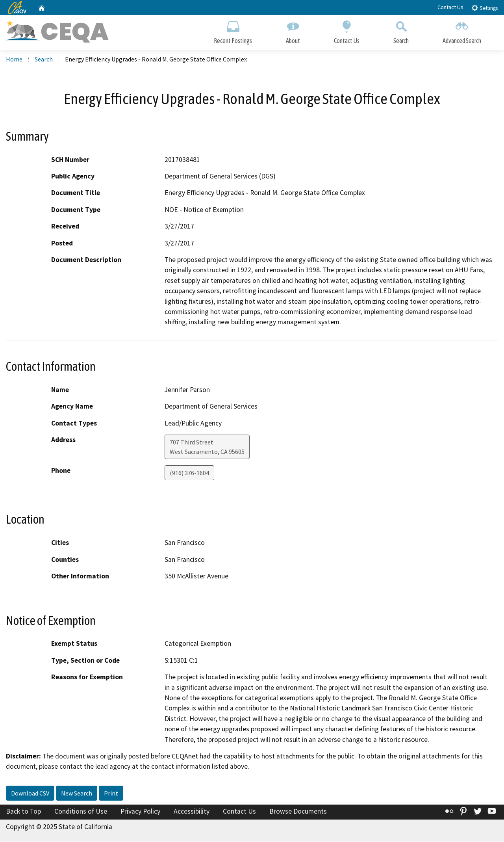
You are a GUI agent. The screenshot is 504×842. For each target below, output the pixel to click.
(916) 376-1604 (189, 473)
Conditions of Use (81, 812)
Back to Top (23, 812)
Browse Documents (298, 812)
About (293, 31)
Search (401, 31)
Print (111, 794)
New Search (77, 794)
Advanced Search (462, 31)
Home (14, 59)
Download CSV (30, 794)
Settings (485, 8)
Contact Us (450, 7)
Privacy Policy (140, 812)
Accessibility (192, 812)
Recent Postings (233, 31)
